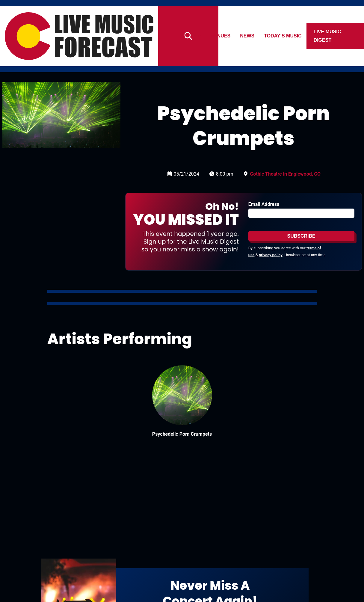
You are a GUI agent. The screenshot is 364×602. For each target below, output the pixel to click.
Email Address (264, 204)
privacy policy (271, 255)
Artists (191, 36)
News (247, 36)
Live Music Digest (327, 36)
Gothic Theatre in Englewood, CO (285, 174)
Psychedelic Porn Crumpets (182, 434)
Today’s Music (283, 36)
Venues (221, 36)
